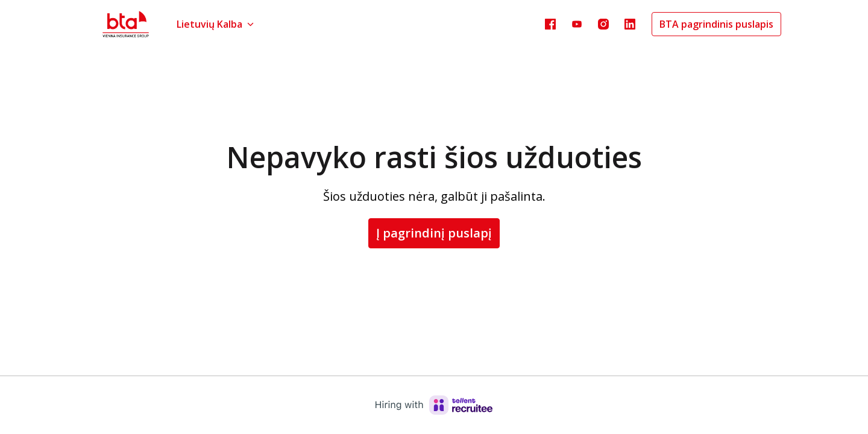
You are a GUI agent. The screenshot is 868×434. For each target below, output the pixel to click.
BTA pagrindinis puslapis (716, 24)
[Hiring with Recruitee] (434, 405)
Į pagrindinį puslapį (434, 233)
